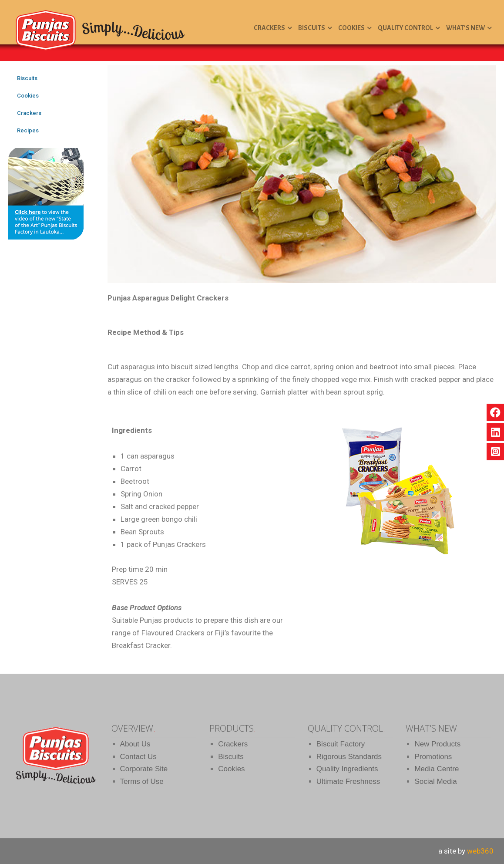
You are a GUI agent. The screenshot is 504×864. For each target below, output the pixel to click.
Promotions (433, 757)
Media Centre (437, 769)
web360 (480, 851)
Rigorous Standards (349, 757)
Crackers (269, 28)
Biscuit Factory (341, 744)
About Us (135, 744)
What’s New (465, 28)
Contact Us (138, 757)
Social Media (435, 781)
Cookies (351, 28)
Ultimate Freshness (348, 781)
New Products (437, 744)
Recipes (28, 130)
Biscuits (312, 28)
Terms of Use (142, 781)
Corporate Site (144, 769)
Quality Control (405, 28)
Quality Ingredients (347, 769)
